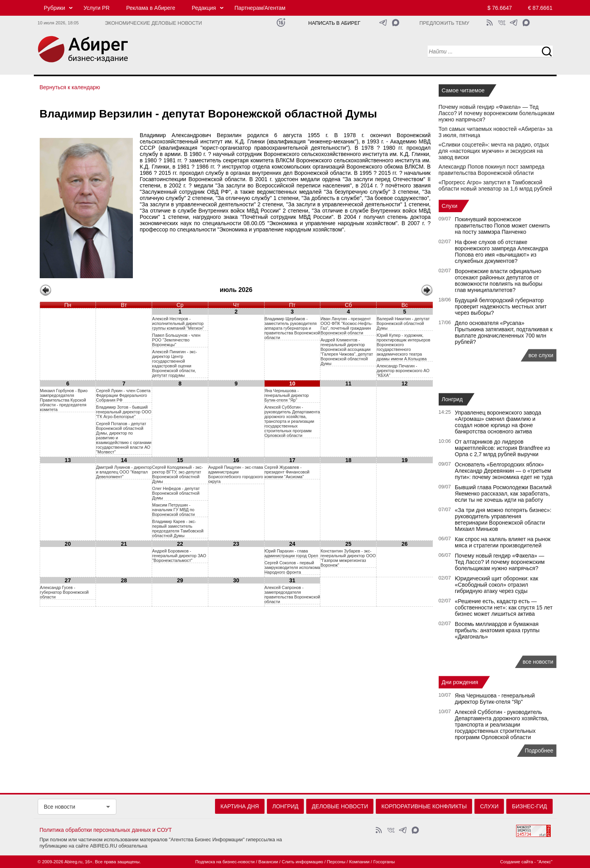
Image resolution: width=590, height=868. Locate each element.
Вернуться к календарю (70, 87)
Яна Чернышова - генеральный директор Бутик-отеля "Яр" (287, 395)
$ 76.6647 (500, 8)
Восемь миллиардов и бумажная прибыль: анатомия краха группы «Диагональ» (497, 630)
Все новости (60, 807)
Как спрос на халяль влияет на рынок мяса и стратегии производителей (503, 542)
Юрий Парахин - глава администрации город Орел (291, 553)
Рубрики (55, 8)
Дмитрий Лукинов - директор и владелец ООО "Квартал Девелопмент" (124, 472)
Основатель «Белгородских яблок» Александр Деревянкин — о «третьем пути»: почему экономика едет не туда (504, 471)
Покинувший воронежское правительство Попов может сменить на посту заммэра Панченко (502, 226)
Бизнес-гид (529, 806)
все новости (538, 662)
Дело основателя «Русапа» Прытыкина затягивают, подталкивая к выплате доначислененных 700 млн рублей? (504, 332)
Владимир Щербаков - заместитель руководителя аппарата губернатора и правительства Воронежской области (292, 328)
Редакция (204, 8)
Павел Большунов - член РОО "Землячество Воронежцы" (176, 340)
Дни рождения (460, 682)
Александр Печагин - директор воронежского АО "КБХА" (403, 371)
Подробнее (539, 751)
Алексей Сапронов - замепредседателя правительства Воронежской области (292, 595)
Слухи (450, 206)
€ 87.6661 (540, 8)
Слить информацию (302, 862)
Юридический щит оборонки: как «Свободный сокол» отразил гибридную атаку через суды (496, 585)
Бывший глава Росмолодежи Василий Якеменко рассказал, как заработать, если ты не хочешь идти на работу (503, 494)
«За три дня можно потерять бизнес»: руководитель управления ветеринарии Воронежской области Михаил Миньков (503, 519)
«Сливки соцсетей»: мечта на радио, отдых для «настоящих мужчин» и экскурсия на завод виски (494, 151)
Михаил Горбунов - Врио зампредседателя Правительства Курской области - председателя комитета (64, 400)
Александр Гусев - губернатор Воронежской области (64, 592)
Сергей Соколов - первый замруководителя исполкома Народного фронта (292, 567)
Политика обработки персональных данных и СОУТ (106, 830)
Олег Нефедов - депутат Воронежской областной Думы (176, 493)
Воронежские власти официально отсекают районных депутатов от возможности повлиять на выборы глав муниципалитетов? (499, 281)
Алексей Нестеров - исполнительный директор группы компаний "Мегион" (178, 323)
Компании (359, 862)
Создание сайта (516, 862)
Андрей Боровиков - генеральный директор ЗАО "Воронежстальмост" (179, 556)
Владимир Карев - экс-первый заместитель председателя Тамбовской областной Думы (178, 529)
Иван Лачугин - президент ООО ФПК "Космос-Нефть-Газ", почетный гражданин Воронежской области (346, 326)
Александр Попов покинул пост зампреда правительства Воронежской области (492, 170)
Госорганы (384, 862)
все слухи (541, 355)
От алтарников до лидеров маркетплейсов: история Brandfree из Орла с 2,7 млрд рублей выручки (502, 448)
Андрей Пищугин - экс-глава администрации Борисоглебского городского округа (236, 474)
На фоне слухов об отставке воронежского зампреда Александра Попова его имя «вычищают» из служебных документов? (501, 251)
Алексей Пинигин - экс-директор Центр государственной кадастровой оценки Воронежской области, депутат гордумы (175, 363)
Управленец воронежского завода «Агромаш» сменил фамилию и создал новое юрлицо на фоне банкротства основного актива (498, 422)
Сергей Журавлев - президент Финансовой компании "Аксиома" (287, 472)
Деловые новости (340, 806)
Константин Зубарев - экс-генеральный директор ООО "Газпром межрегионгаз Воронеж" (348, 558)
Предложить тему (444, 23)
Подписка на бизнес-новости (225, 862)
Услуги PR (97, 8)
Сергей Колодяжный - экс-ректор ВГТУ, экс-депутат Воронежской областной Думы (177, 474)
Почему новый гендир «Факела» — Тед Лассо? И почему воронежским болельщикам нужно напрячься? (497, 113)
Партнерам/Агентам (260, 8)
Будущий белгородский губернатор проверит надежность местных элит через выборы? (501, 306)
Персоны (336, 862)
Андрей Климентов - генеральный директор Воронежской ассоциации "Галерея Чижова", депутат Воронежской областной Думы (346, 352)
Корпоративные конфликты (424, 806)
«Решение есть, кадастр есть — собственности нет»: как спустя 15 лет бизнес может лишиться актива (504, 607)
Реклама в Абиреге (151, 8)
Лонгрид (452, 399)
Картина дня (240, 806)
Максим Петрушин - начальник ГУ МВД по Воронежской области (174, 510)
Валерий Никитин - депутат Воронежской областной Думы (403, 323)
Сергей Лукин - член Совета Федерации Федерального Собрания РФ (123, 395)
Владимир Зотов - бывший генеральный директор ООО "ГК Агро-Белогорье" (124, 412)
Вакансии (268, 862)
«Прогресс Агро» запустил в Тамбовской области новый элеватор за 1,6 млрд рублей (495, 185)
